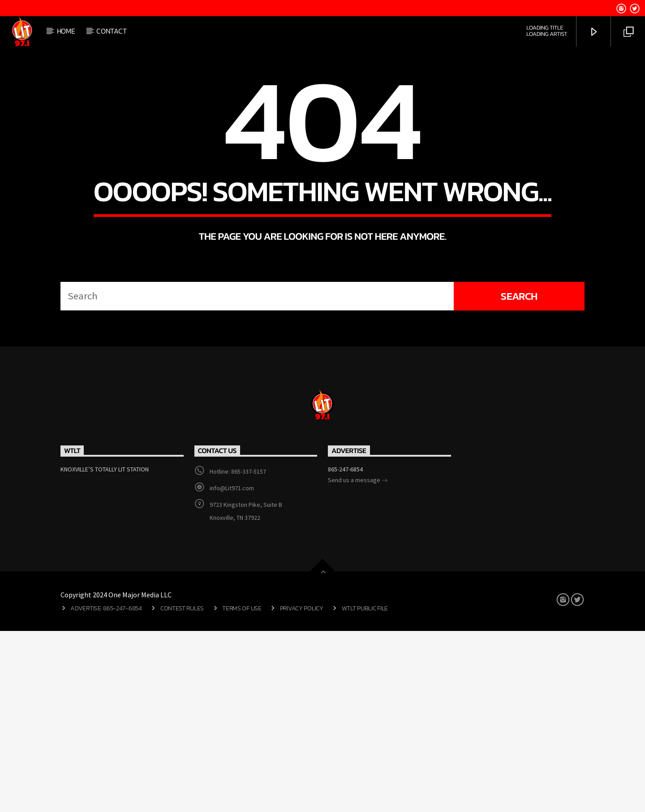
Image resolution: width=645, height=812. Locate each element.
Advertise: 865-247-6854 (106, 789)
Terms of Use (242, 789)
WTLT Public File (365, 789)
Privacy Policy (302, 789)
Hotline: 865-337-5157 (238, 652)
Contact (111, 31)
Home (66, 31)
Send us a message (358, 662)
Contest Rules (182, 789)
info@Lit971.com (232, 669)
